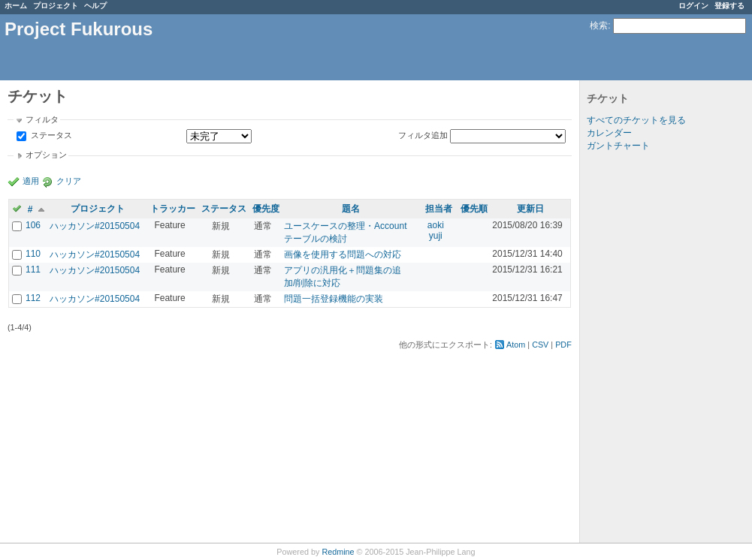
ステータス (50, 136)
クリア (69, 181)
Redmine (338, 552)
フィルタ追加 (423, 135)
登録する (729, 6)
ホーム (16, 6)
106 (33, 225)
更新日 (530, 209)
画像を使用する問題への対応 (343, 254)
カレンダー (609, 133)
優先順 (474, 209)
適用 (31, 181)
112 (33, 298)
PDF (563, 345)
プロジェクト (56, 6)
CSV (540, 345)
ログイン (693, 6)
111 (33, 269)
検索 (599, 26)
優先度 (266, 209)
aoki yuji (436, 230)
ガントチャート (618, 146)
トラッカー (173, 209)
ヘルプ (95, 6)
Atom (516, 345)
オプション (46, 155)
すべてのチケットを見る (636, 120)
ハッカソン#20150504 (95, 226)
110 (33, 254)
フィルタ (42, 119)
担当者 (439, 209)
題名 (351, 209)
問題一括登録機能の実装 (334, 299)
